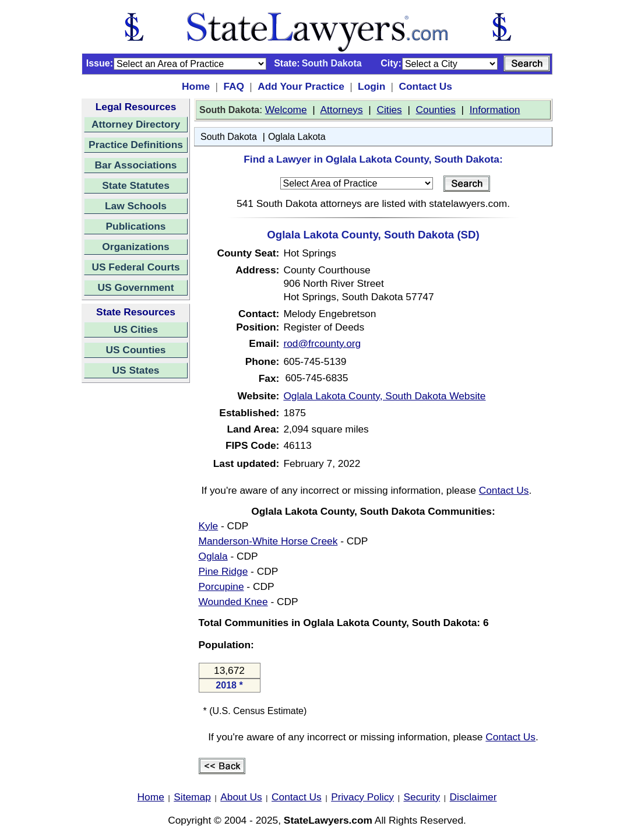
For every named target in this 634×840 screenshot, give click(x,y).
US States (136, 370)
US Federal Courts (135, 267)
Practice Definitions (136, 145)
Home (196, 86)
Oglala (213, 556)
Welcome (286, 110)
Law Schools (136, 206)
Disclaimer (473, 797)
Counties (436, 110)
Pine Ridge (223, 571)
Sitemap (192, 797)
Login (371, 86)
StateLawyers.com (328, 820)
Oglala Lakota (297, 137)
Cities (389, 110)
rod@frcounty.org (322, 343)
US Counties (135, 350)
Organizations (136, 247)
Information (495, 110)
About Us (241, 797)
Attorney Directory (136, 124)
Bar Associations (136, 165)
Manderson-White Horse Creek (268, 541)
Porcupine (221, 586)
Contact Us (425, 86)
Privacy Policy (362, 797)
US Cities (136, 329)
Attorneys (341, 110)
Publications (135, 226)
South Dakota (229, 137)
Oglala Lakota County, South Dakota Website (384, 396)
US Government (136, 287)
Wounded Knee (233, 602)
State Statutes (136, 185)
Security (422, 797)
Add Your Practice (301, 86)
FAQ (234, 86)
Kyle (209, 526)
